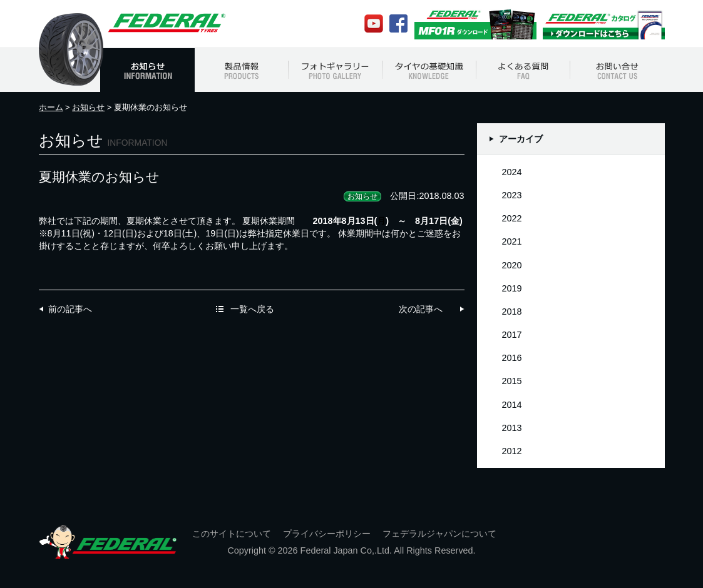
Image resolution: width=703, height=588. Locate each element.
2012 (512, 451)
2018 (512, 312)
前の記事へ (70, 309)
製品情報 (242, 70)
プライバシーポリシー (327, 534)
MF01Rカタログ (475, 24)
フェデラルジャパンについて (439, 534)
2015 (512, 381)
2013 (512, 428)
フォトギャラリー (336, 70)
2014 (512, 405)
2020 (512, 265)
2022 (512, 218)
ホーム (51, 107)
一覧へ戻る (252, 309)
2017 (512, 335)
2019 (512, 288)
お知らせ (147, 70)
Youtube (374, 24)
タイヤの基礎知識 (429, 70)
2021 (512, 241)
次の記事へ (421, 309)
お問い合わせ (618, 70)
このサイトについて (232, 534)
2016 (512, 358)
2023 (512, 195)
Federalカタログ (604, 24)
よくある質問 (523, 70)
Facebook (398, 23)
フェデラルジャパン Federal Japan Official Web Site (166, 23)
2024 (512, 172)
